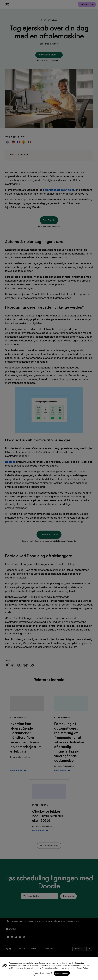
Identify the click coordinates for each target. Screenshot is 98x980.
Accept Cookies (62, 977)
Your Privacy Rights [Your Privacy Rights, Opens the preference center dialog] (42, 977)
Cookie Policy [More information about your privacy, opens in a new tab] (82, 972)
